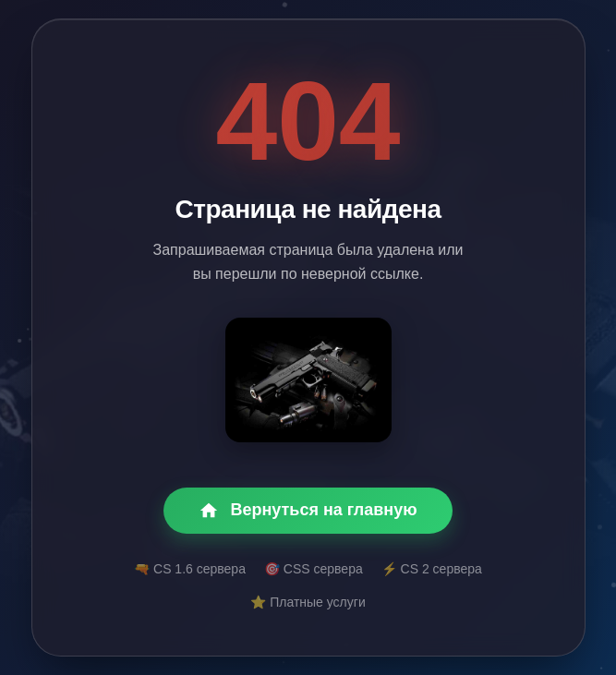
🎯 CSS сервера (314, 569)
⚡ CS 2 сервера (432, 569)
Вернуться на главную (308, 511)
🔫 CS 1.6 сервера (190, 569)
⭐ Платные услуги (308, 602)
